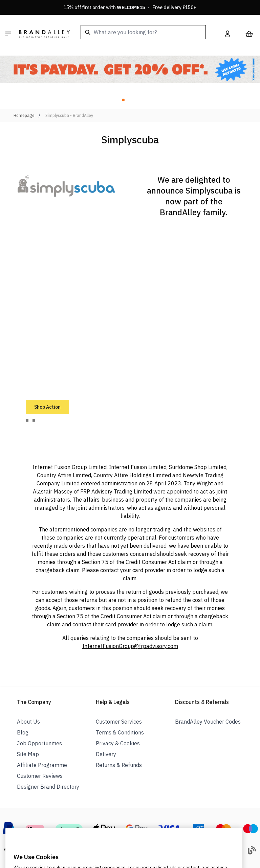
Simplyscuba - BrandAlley (69, 115)
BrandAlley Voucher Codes (208, 722)
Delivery (106, 754)
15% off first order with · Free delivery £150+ (130, 7)
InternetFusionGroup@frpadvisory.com (130, 646)
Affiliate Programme (42, 765)
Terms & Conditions (120, 732)
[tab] (27, 420)
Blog (23, 732)
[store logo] (44, 34)
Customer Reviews (40, 776)
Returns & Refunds (119, 765)
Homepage (24, 115)
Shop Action (47, 407)
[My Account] (227, 34)
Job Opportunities (39, 743)
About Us (28, 722)
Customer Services (119, 722)
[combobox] (143, 32)
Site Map (28, 754)
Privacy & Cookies (118, 743)
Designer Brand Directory (48, 787)
